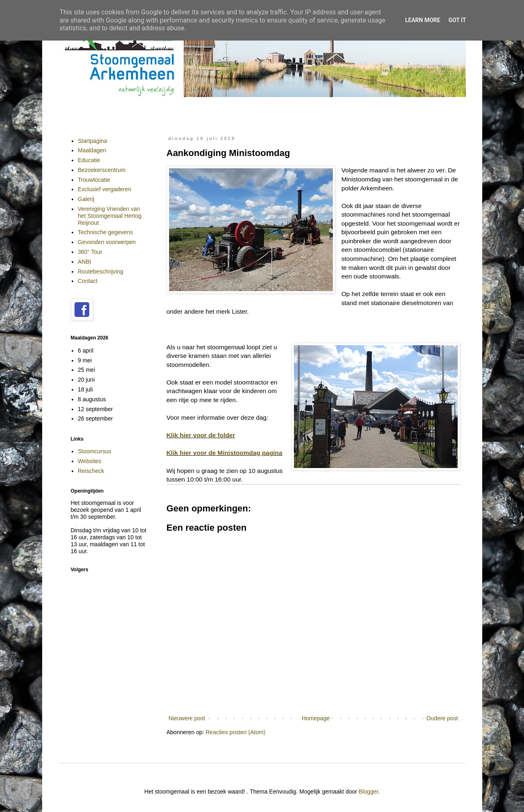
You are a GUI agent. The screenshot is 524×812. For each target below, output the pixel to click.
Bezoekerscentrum (102, 170)
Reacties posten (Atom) (235, 732)
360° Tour (90, 252)
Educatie (89, 160)
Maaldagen (92, 150)
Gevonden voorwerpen (107, 242)
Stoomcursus (95, 451)
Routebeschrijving (101, 271)
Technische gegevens (105, 232)
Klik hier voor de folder (201, 435)
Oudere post (442, 718)
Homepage (316, 718)
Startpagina (93, 141)
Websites (89, 461)
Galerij (86, 199)
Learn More (422, 20)
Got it (457, 20)
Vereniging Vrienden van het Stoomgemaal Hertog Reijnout (110, 216)
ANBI (85, 262)
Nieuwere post (187, 718)
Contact (88, 281)
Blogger (368, 792)
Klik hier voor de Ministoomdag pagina (225, 453)
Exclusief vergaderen (105, 189)
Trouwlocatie (94, 180)
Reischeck (91, 471)
